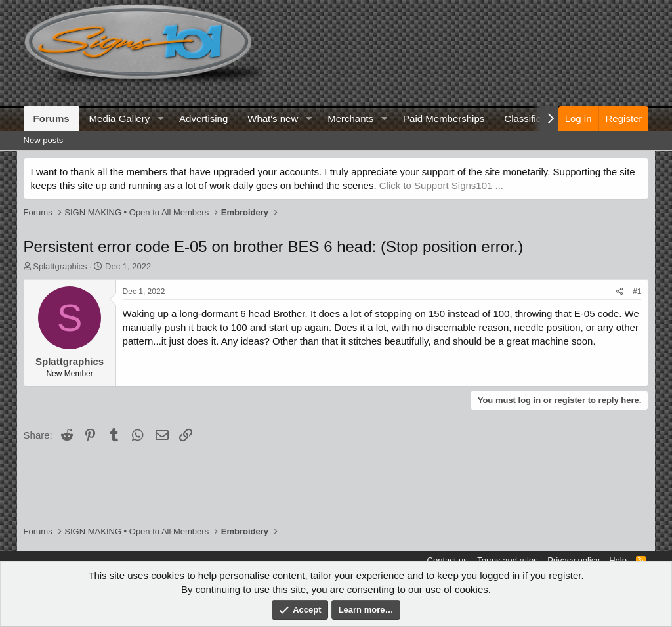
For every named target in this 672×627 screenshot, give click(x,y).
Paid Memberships (444, 119)
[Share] (620, 292)
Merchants (350, 119)
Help (618, 560)
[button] (160, 119)
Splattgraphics (60, 266)
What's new (273, 119)
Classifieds (528, 119)
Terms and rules (507, 560)
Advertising (203, 119)
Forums (52, 119)
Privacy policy (573, 560)
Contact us (448, 560)
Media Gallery (120, 119)
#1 (637, 292)
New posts (44, 140)
